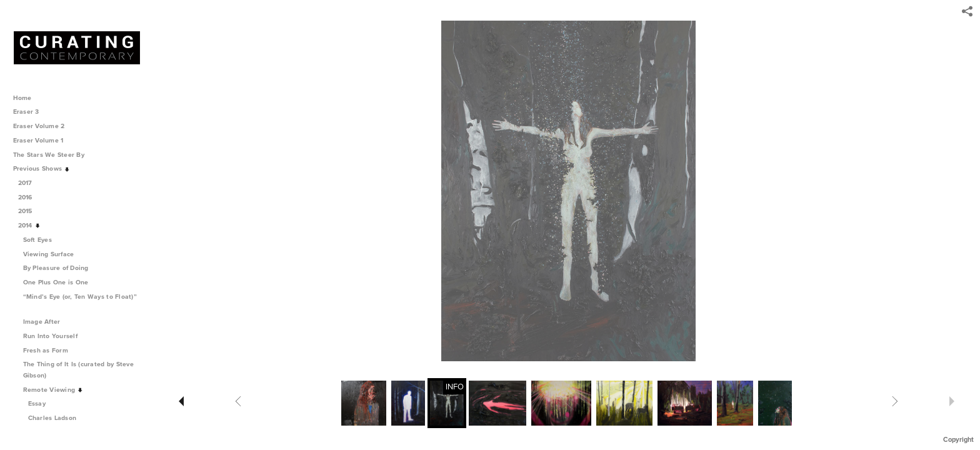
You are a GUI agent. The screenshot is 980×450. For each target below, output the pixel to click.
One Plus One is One (60, 282)
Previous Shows (42, 168)
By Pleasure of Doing (60, 268)
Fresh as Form (50, 350)
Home (22, 98)
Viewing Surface (53, 254)
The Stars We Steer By (53, 155)
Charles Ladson (52, 418)
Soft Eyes (42, 240)
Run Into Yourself (55, 336)
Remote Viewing (53, 390)
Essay (37, 403)
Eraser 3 (26, 112)
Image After (46, 322)
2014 (30, 225)
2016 (30, 197)
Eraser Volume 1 (38, 140)
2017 (30, 183)
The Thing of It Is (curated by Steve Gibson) (78, 370)
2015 (30, 211)
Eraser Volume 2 (39, 126)
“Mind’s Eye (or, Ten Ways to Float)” (80, 302)
